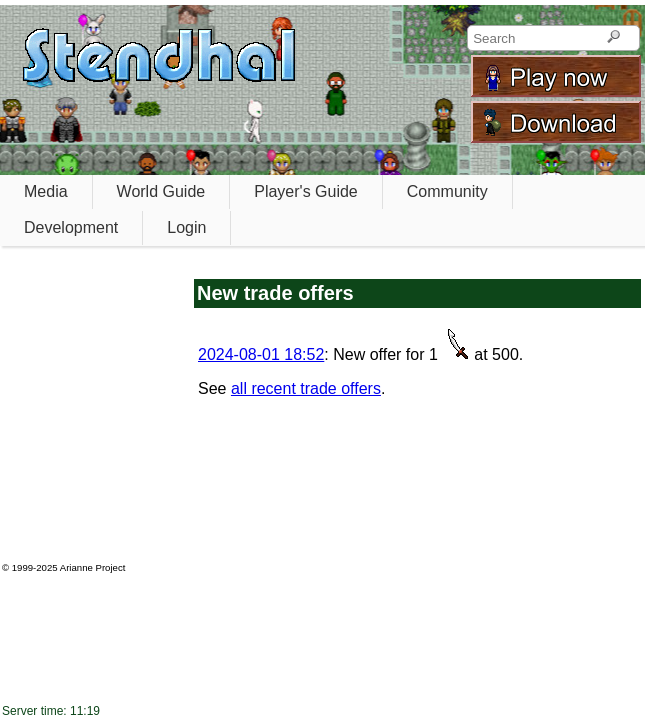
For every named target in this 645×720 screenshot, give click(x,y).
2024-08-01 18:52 (261, 354)
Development (71, 227)
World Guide (161, 191)
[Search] (613, 38)
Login (186, 227)
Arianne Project (93, 567)
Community (447, 191)
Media (46, 191)
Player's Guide (306, 191)
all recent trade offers (306, 388)
